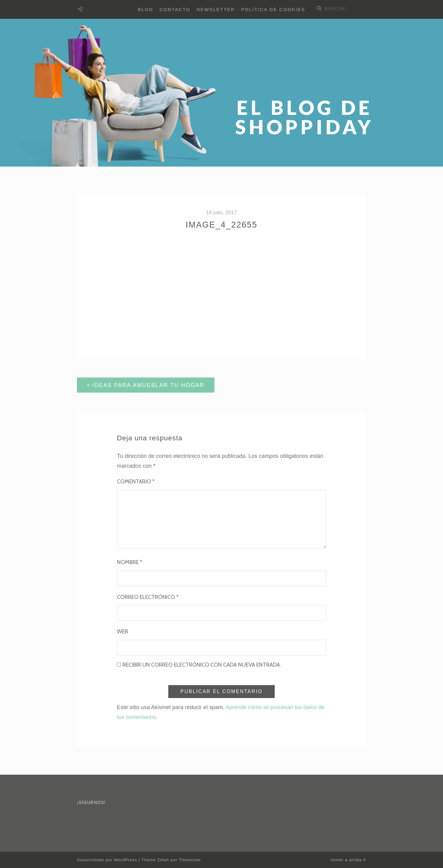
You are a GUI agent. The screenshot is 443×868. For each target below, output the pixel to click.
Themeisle (190, 860)
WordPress (125, 860)
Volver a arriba (348, 860)
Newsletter (216, 10)
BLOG (146, 10)
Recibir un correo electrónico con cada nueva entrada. (202, 665)
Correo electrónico (148, 597)
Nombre (130, 562)
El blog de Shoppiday (305, 117)
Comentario (136, 482)
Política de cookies (273, 10)
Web (122, 632)
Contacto (175, 10)
